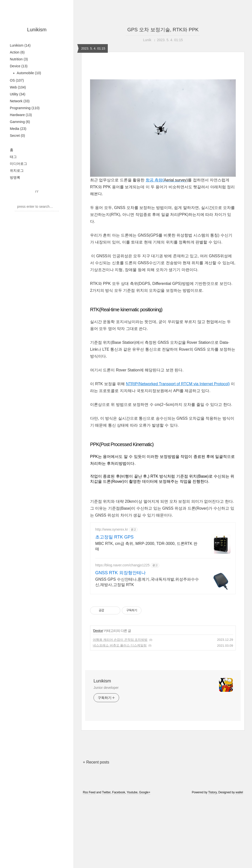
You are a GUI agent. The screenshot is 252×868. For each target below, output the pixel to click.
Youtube (132, 792)
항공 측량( (167, 180)
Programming (25, 108)
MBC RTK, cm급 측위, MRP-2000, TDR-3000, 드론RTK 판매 (146, 546)
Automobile (28, 73)
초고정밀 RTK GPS (114, 537)
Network (20, 101)
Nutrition (19, 59)
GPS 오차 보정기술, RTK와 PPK (163, 30)
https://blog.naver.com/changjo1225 (122, 565)
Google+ (145, 792)
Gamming (20, 122)
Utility (18, 94)
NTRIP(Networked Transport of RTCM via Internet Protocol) (178, 384)
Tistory (213, 792)
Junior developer (106, 688)
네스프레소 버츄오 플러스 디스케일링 (120, 645)
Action (17, 52)
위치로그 (17, 171)
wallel (239, 792)
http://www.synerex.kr (112, 529)
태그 (13, 157)
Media (18, 129)
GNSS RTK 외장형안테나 (120, 573)
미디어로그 (18, 164)
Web (18, 87)
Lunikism (37, 30)
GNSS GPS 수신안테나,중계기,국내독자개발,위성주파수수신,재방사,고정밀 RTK (147, 582)
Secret (17, 136)
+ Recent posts (96, 762)
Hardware (21, 115)
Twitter (106, 792)
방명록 (15, 177)
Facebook (119, 792)
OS (17, 80)
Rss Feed (89, 792)
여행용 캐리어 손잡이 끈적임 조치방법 (120, 640)
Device (19, 66)
